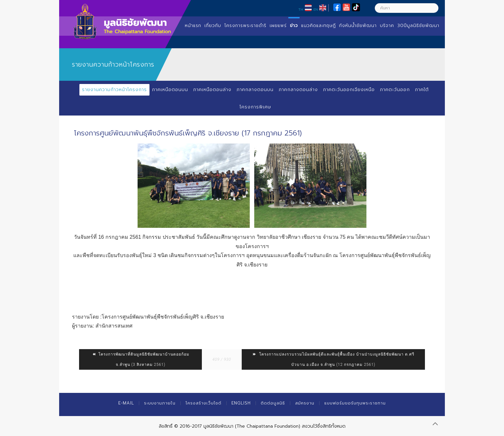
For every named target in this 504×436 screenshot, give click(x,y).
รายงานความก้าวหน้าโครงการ (114, 90)
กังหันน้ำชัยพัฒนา (358, 26)
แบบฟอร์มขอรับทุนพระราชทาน (355, 403)
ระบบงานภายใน (160, 403)
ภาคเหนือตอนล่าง (212, 90)
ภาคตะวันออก (395, 90)
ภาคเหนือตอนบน (170, 90)
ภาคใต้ (422, 90)
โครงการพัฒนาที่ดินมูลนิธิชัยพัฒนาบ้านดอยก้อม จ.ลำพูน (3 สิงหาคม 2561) (140, 359)
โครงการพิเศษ (255, 107)
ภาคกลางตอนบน (255, 90)
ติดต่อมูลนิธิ (273, 403)
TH (301, 9)
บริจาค (387, 26)
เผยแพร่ (278, 26)
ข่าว (294, 26)
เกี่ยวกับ (213, 26)
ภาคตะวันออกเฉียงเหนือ (349, 90)
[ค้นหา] (407, 8)
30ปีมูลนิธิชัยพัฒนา (418, 26)
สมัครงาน (305, 403)
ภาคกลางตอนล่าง (298, 90)
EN (316, 9)
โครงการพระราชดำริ (245, 26)
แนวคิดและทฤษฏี (319, 26)
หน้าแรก (193, 26)
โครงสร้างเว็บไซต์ (203, 403)
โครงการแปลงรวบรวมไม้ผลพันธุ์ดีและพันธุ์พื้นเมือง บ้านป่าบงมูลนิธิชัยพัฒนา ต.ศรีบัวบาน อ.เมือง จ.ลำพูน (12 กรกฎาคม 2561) (333, 359)
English (241, 403)
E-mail (126, 403)
